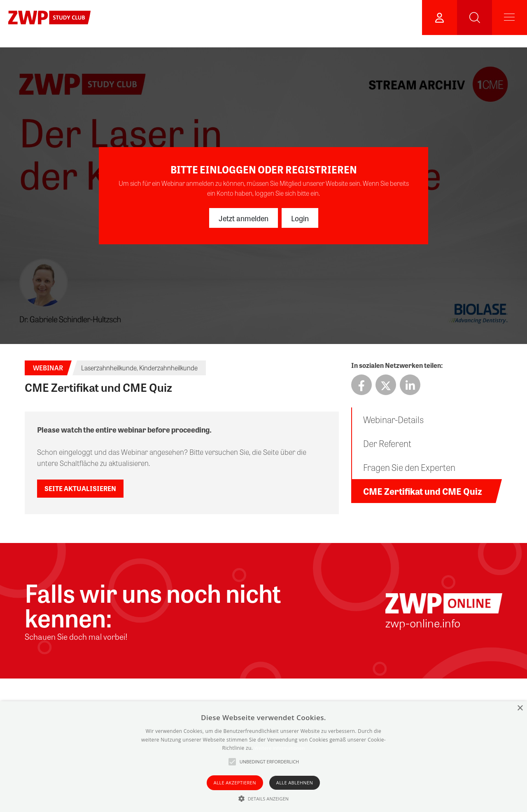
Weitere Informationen (279, 748)
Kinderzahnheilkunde (168, 368)
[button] (264, 798)
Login (300, 218)
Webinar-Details (393, 419)
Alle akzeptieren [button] (235, 783)
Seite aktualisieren (80, 488)
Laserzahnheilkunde (109, 368)
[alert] (263, 757)
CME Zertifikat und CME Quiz (423, 491)
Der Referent (387, 443)
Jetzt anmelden (244, 218)
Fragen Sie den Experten (409, 467)
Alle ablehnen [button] (295, 783)
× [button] (520, 708)
